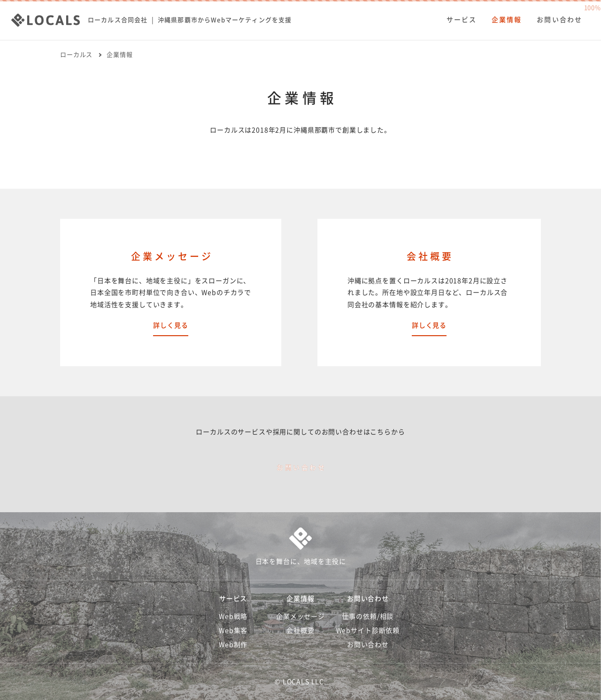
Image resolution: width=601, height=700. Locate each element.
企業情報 (507, 20)
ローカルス (76, 55)
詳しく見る (170, 325)
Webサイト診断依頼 (368, 631)
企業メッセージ (300, 616)
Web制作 (233, 645)
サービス (462, 20)
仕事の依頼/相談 (368, 616)
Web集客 (233, 631)
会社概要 (300, 631)
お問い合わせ (559, 20)
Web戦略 (233, 616)
